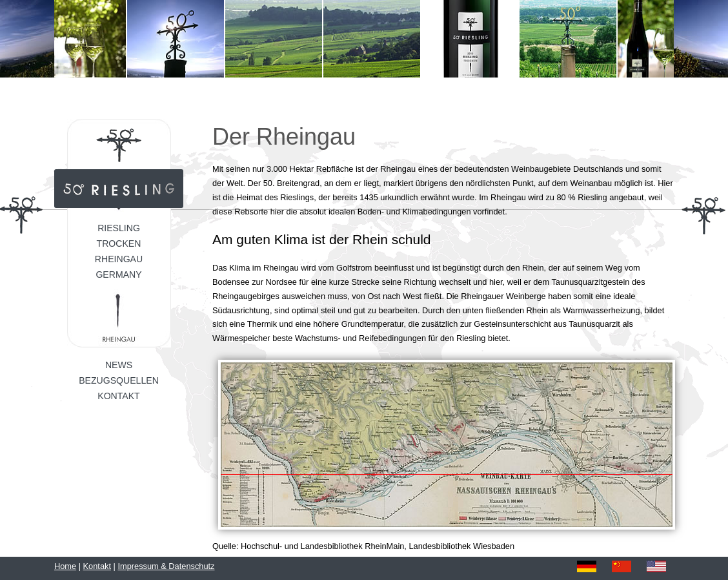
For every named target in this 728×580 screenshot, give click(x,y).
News (119, 365)
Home (65, 566)
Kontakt (118, 396)
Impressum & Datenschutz (166, 566)
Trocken (119, 243)
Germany (118, 274)
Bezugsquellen (119, 380)
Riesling (119, 228)
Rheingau (119, 259)
